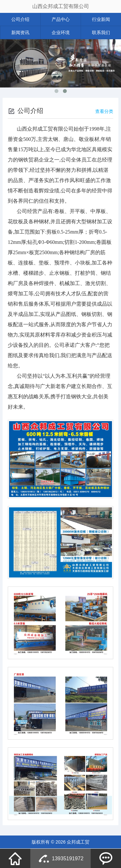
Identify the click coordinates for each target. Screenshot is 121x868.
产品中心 (61, 19)
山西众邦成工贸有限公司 (61, 6)
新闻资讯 (20, 32)
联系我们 (101, 32)
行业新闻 (101, 19)
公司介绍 (20, 19)
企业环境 (61, 32)
